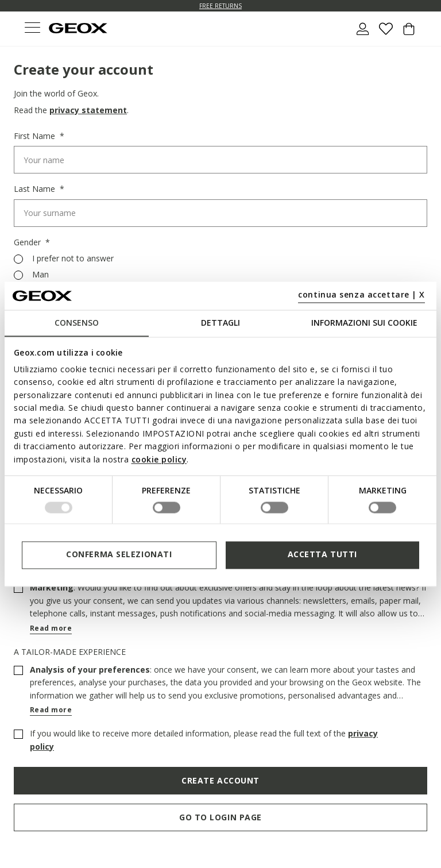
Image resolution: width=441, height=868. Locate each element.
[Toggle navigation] (32, 29)
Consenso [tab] (77, 323)
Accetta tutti (322, 555)
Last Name (36, 189)
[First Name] (220, 160)
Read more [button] (51, 628)
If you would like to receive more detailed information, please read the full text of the (204, 740)
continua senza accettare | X (361, 295)
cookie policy (159, 459)
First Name (36, 136)
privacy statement (88, 110)
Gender (28, 242)
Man (40, 275)
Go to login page (220, 817)
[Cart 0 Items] (409, 33)
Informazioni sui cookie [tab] (364, 323)
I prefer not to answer (73, 259)
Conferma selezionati (119, 555)
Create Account (220, 780)
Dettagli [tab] (220, 323)
